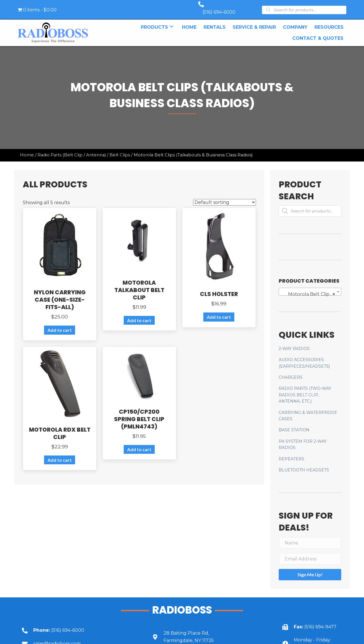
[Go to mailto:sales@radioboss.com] (78, 638)
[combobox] (310, 286)
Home (27, 149)
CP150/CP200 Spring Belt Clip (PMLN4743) (139, 413)
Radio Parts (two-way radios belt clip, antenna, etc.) (305, 389)
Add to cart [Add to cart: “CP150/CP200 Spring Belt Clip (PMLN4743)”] (139, 444)
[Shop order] (225, 197)
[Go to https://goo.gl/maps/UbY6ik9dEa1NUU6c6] (209, 631)
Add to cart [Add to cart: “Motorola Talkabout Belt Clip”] (139, 315)
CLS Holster (219, 288)
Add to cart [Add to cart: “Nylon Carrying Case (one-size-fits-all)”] (60, 324)
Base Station (294, 424)
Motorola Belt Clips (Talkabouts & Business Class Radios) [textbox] (311, 289)
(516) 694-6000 (225, 6)
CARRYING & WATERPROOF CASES (308, 410)
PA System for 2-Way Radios (303, 439)
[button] (171, 21)
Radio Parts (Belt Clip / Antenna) (72, 149)
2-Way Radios (294, 343)
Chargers (291, 372)
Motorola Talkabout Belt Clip (139, 284)
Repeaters (291, 453)
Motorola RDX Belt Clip (60, 428)
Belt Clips (120, 149)
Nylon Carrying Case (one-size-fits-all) (60, 294)
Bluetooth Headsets (304, 464)
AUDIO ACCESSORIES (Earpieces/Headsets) (304, 357)
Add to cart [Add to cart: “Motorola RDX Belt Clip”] (60, 454)
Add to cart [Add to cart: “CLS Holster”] (219, 311)
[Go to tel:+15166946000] (78, 625)
